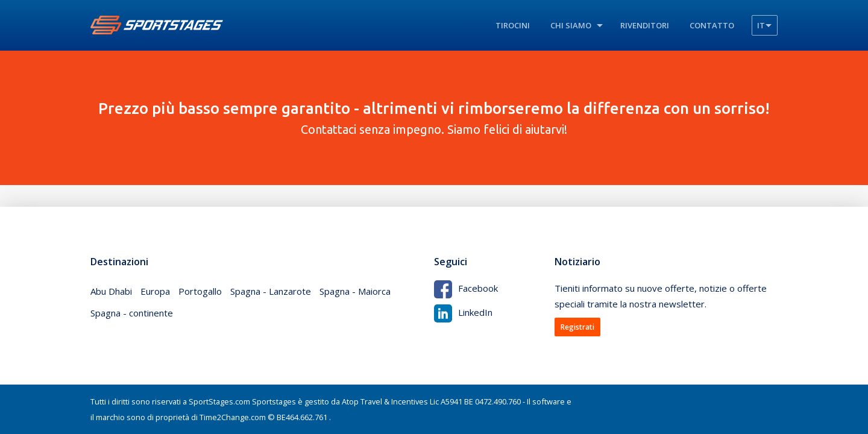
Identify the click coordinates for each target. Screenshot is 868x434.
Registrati (577, 327)
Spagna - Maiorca (355, 291)
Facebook (466, 288)
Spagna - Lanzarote (271, 291)
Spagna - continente (132, 313)
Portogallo (200, 291)
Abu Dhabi (111, 291)
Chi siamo (571, 25)
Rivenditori (645, 25)
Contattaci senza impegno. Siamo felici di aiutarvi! (434, 118)
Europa (155, 291)
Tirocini (513, 25)
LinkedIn (463, 312)
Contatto (712, 25)
